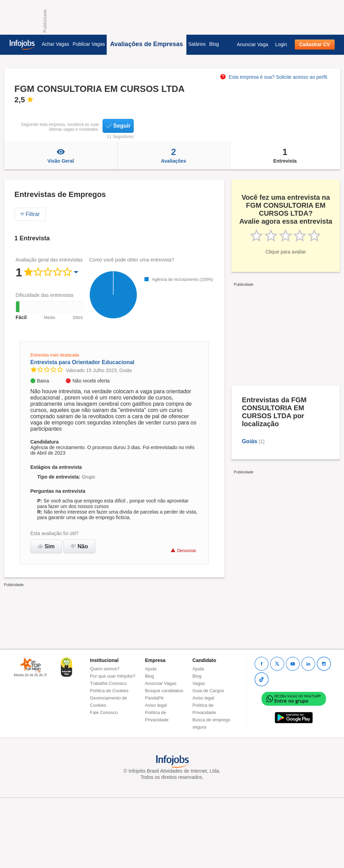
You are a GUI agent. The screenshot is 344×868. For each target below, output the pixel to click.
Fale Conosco (104, 712)
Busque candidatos (164, 691)
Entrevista (285, 155)
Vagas (199, 683)
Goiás (249, 441)
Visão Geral (61, 155)
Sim (46, 546)
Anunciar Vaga (252, 44)
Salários (197, 44)
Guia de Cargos (208, 691)
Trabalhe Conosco (108, 683)
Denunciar (183, 551)
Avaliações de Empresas (147, 44)
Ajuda (151, 669)
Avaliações (174, 155)
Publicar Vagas (89, 44)
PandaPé (155, 698)
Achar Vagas (56, 44)
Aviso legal (156, 705)
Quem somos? (105, 669)
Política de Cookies (109, 691)
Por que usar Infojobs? (113, 676)
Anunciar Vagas (161, 683)
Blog (214, 44)
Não (79, 546)
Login (281, 44)
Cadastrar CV (315, 44)
